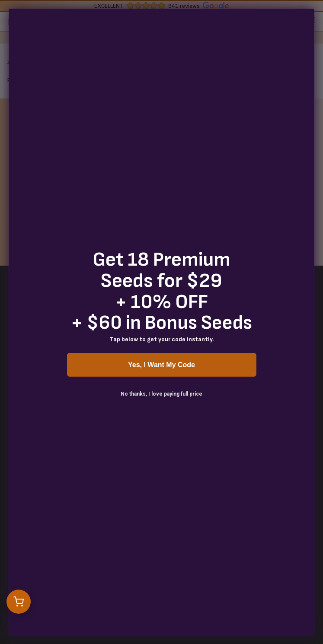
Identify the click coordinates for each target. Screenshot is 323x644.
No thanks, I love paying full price (161, 394)
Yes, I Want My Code (161, 365)
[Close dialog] (307, 16)
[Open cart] (19, 602)
